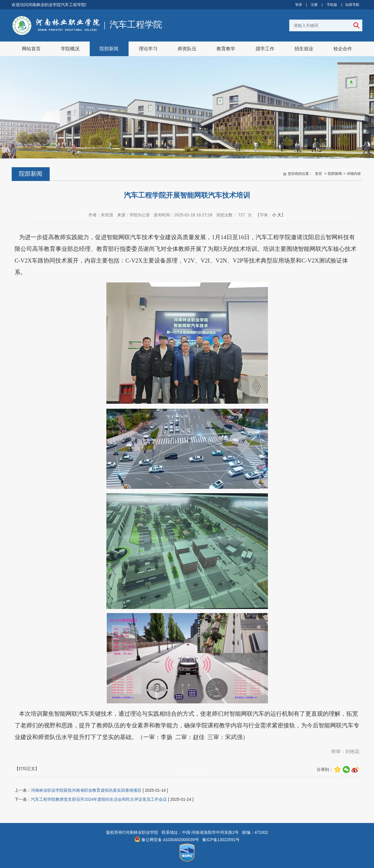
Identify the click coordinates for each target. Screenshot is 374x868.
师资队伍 (187, 49)
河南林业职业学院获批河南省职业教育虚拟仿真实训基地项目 (86, 790)
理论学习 (148, 49)
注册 (314, 5)
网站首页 (31, 49)
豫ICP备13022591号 (221, 840)
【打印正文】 (27, 769)
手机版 (332, 5)
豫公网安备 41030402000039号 (167, 840)
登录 (299, 5)
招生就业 (304, 49)
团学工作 (265, 49)
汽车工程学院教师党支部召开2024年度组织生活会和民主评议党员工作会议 (99, 799)
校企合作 (343, 49)
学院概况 (70, 49)
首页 (318, 174)
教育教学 (226, 49)
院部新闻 (109, 49)
